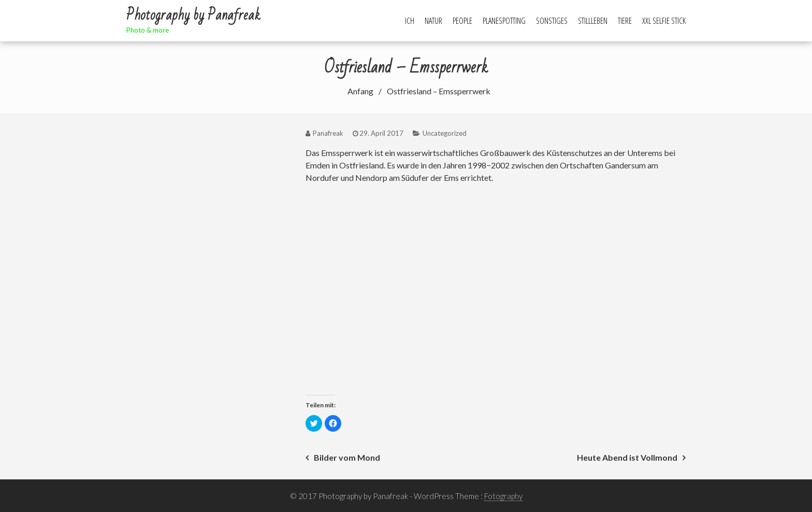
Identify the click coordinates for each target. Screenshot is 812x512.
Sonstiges (552, 21)
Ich (410, 21)
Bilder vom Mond (347, 457)
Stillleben (593, 21)
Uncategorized (445, 133)
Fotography (503, 496)
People (462, 21)
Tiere (625, 21)
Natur (433, 21)
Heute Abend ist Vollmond (627, 457)
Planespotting (504, 21)
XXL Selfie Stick (664, 21)
